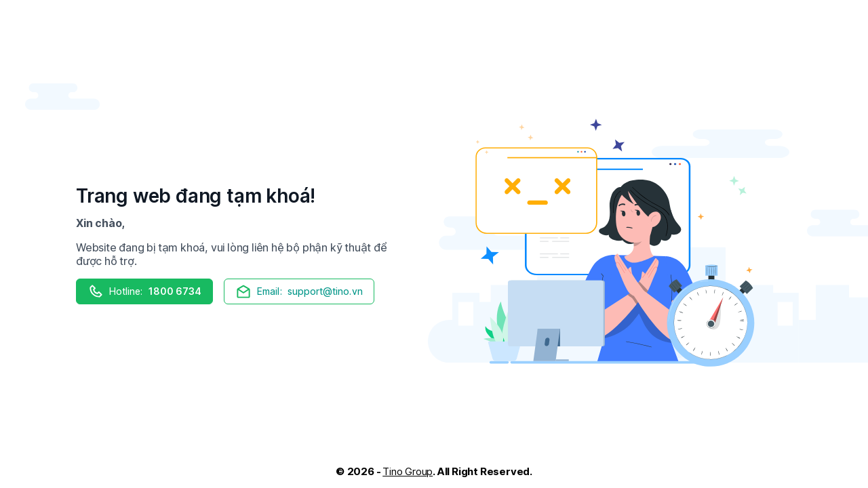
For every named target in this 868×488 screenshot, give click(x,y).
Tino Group (408, 471)
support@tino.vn (299, 291)
